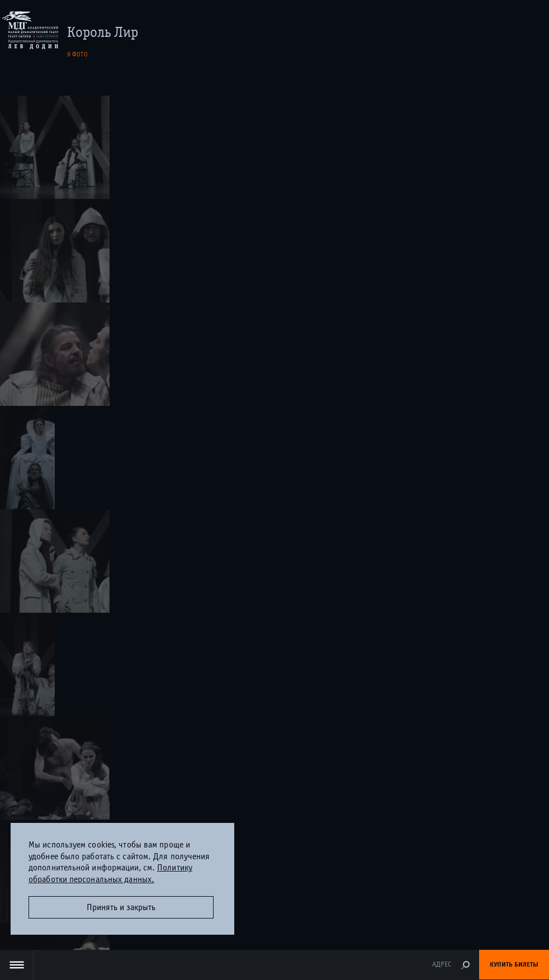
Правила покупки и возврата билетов (275, 473)
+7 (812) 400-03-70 (274, 451)
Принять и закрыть (121, 907)
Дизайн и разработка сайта (254, 927)
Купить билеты (514, 964)
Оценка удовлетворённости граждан (274, 881)
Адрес (442, 965)
